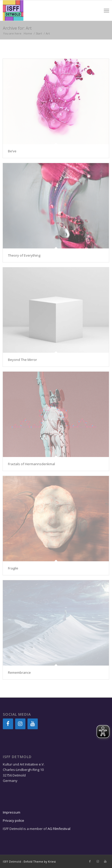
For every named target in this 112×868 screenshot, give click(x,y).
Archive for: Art (17, 28)
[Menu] (106, 10)
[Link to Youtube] (105, 861)
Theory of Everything (24, 255)
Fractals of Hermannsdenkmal (31, 464)
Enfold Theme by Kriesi (40, 861)
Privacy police (14, 820)
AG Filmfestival (59, 829)
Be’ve (12, 151)
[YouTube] (33, 724)
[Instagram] (20, 724)
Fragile (13, 568)
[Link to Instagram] (98, 861)
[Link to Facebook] (90, 861)
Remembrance (19, 672)
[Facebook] (8, 724)
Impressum (12, 812)
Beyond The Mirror (22, 360)
